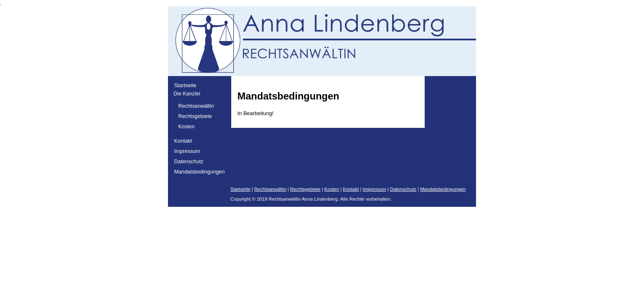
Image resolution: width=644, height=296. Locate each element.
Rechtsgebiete (195, 116)
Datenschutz (189, 161)
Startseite (185, 85)
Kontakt (183, 141)
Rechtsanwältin (196, 106)
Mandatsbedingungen (199, 172)
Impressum (187, 151)
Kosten (186, 126)
